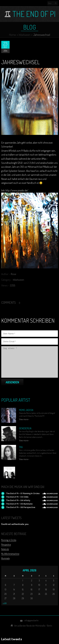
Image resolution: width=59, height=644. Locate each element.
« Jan (5, 603)
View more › (24, 419)
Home (13, 35)
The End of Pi (34, 14)
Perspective (6, 545)
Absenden (12, 382)
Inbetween (25, 35)
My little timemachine (10, 554)
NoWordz (5, 549)
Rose (14, 274)
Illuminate (5, 558)
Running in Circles (9, 540)
